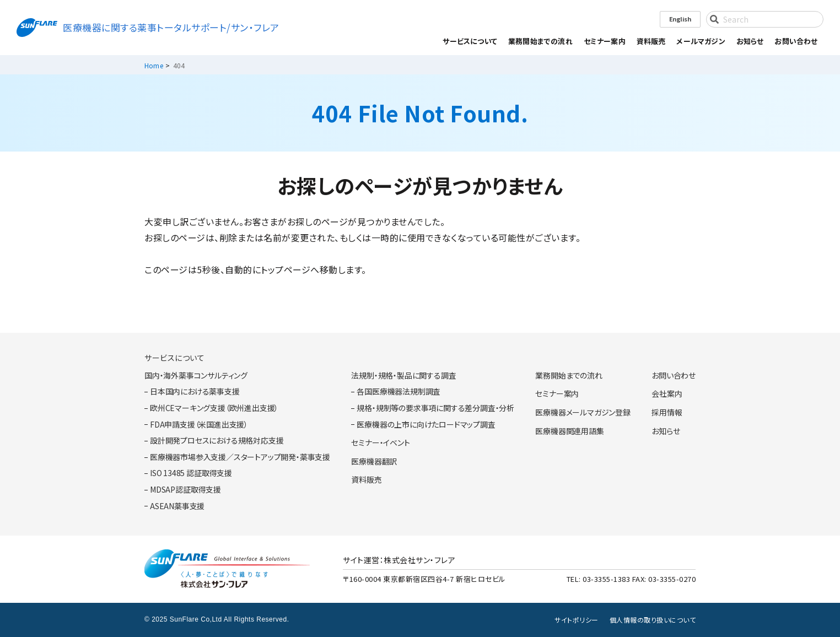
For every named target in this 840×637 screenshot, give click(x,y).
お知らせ (750, 41)
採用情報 (667, 412)
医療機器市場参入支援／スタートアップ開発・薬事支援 (240, 457)
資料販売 (651, 41)
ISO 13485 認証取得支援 (191, 473)
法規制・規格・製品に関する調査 (403, 376)
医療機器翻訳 (374, 461)
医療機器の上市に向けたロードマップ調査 (426, 425)
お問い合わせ (796, 41)
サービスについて (174, 358)
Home (154, 65)
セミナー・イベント (380, 443)
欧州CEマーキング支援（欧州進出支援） (214, 408)
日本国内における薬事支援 (195, 392)
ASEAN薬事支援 (177, 506)
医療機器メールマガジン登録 (583, 412)
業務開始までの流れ (540, 41)
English (680, 19)
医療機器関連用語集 (569, 431)
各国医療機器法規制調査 (399, 392)
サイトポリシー (577, 620)
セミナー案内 (605, 41)
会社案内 (667, 394)
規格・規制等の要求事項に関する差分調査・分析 (435, 408)
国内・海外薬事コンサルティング (196, 376)
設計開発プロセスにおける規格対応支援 (217, 441)
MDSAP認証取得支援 (185, 490)
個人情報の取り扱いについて (653, 620)
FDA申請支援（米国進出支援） (199, 425)
